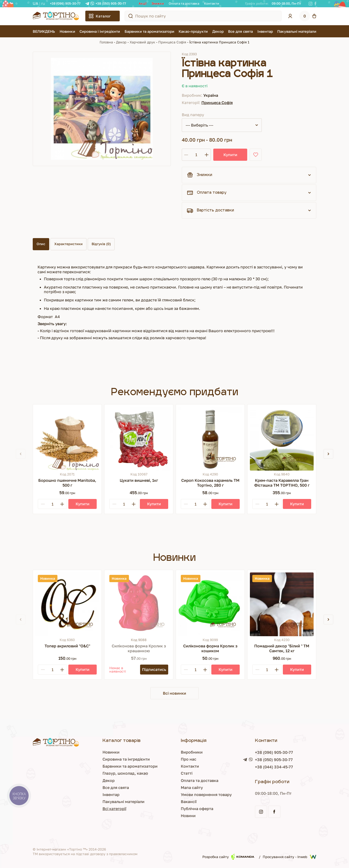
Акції (143, 3)
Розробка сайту (228, 857)
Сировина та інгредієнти (126, 759)
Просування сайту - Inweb (290, 857)
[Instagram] (310, 4)
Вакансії (189, 802)
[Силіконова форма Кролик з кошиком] (210, 604)
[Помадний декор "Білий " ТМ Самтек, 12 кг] (282, 604)
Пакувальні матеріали (297, 31)
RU (43, 3)
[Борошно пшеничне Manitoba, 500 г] (67, 439)
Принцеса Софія (172, 42)
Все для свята (240, 31)
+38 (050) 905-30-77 (111, 3)
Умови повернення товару (206, 795)
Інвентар (265, 31)
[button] (328, 454)
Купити (230, 155)
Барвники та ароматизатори (149, 31)
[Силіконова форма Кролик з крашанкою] (139, 604)
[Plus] (62, 504)
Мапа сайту (192, 788)
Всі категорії (114, 809)
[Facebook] (315, 4)
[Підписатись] (154, 670)
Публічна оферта (197, 809)
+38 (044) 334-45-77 (274, 767)
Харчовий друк (142, 42)
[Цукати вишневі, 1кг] (139, 439)
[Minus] (43, 504)
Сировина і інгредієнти (100, 31)
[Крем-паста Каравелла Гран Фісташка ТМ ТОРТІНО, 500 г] (282, 439)
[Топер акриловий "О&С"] (67, 604)
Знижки (158, 3)
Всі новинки (174, 693)
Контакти (212, 3)
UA (36, 3)
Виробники (192, 752)
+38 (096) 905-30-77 (65, 3)
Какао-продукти (193, 31)
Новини (188, 816)
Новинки (67, 31)
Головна (106, 42)
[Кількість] (196, 155)
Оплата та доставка (184, 3)
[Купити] (83, 504)
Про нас (189, 759)
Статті (187, 773)
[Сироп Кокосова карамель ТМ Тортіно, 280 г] (210, 439)
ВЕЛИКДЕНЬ (44, 31)
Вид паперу (193, 115)
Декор (218, 31)
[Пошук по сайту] (131, 16)
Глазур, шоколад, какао (125, 773)
